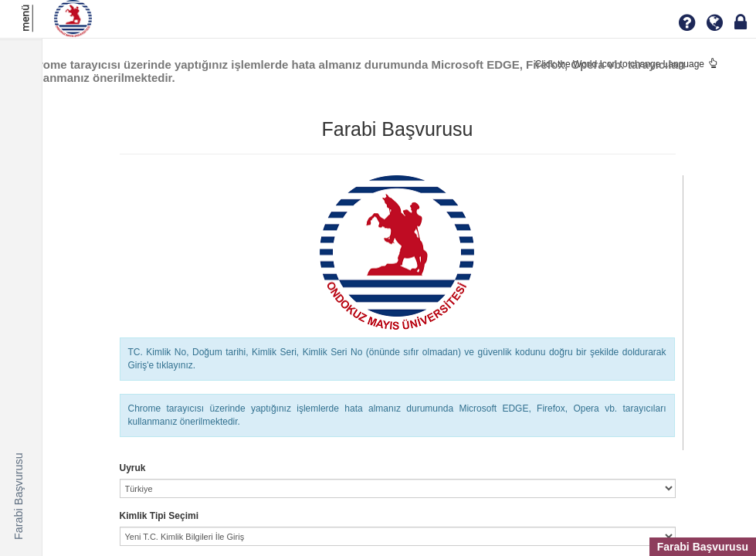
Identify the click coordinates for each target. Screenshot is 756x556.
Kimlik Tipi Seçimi (159, 516)
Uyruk (133, 468)
